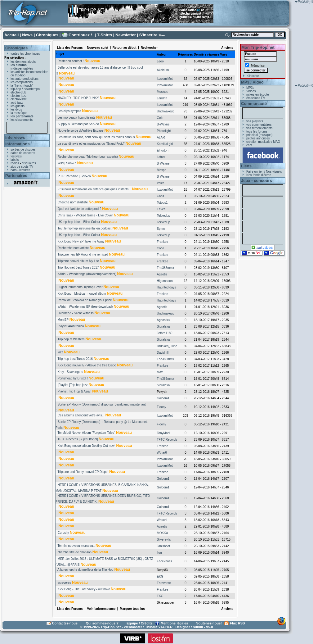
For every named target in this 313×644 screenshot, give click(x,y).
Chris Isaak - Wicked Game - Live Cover (85, 215)
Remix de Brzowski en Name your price (85, 300)
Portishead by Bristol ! (73, 378)
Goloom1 (163, 398)
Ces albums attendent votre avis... (81, 415)
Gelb (160, 118)
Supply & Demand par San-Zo (78, 124)
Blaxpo (162, 170)
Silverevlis (164, 540)
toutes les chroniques (25, 54)
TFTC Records (167, 440)
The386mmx (166, 268)
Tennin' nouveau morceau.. (76, 546)
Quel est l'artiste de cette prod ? (80, 209)
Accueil (11, 35)
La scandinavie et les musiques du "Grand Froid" (91, 144)
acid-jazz (17, 103)
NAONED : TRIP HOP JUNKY (78, 98)
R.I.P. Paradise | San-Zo (74, 176)
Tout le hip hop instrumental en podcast (84, 228)
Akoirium (163, 70)
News (27, 35)
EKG (160, 576)
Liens (246, 166)
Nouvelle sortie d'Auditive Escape (81, 131)
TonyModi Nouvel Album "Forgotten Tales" (86, 433)
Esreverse (164, 583)
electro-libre (19, 99)
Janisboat (164, 546)
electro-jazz (18, 96)
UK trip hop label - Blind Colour (79, 222)
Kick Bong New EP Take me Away (81, 241)
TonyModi (164, 433)
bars (13, 170)
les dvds (16, 109)
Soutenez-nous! (209, 623)
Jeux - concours (257, 181)
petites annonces (258, 138)
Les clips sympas (69, 111)
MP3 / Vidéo (252, 82)
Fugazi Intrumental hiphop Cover (80, 287)
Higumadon (165, 281)
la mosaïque (19, 113)
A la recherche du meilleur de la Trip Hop (85, 570)
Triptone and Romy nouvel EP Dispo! (83, 472)
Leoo (160, 61)
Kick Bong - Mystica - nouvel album (82, 294)
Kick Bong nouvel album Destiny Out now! (87, 446)
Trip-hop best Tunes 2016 (75, 359)
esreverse (65, 583)
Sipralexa (163, 327)
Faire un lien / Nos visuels (264, 172)
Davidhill (163, 353)
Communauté (254, 104)
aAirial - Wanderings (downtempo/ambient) (87, 274)
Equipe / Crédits (140, 623)
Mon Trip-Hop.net (258, 47)
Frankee (163, 242)
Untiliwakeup (166, 111)
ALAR (161, 137)
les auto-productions (25, 79)
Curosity (63, 533)
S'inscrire (148, 35)
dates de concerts (23, 153)
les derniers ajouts (23, 62)
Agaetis (162, 274)
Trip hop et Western (71, 339)
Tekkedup (164, 216)
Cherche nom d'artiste (73, 202)
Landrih (162, 98)
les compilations (22, 82)
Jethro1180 (165, 333)
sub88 (198, 627)
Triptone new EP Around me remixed (83, 254)
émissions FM (256, 98)
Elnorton (163, 150)
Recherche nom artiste (73, 248)
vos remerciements (259, 128)
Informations (18, 144)
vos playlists (255, 121)
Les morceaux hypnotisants (77, 118)
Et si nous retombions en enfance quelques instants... (94, 189)
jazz (60, 352)
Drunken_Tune (167, 346)
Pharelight (164, 131)
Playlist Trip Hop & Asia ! (75, 391)
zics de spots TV (22, 167)
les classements (22, 120)
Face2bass (165, 561)
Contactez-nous (65, 623)
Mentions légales (174, 623)
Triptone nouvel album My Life (78, 261)
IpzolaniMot (165, 79)
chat (249, 145)
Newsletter (126, 35)
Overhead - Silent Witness (76, 313)
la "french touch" (22, 86)
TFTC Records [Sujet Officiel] (78, 439)
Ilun (159, 553)
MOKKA (163, 533)
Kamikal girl (165, 144)
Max (160, 372)
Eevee (161, 209)
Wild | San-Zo (67, 163)
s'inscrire (253, 76)
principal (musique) (259, 135)
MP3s (250, 88)
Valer (161, 183)
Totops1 (162, 203)
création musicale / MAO (263, 142)
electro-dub (18, 92)
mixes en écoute (258, 95)
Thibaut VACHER (159, 627)
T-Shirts (105, 35)
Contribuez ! (80, 35)
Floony (162, 407)
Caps (161, 196)
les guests (18, 106)
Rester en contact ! (71, 61)
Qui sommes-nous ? (102, 623)
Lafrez (161, 157)
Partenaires (16, 176)
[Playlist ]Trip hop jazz (73, 385)
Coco (161, 248)
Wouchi (162, 520)
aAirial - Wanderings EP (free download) (85, 307)
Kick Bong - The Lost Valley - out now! (84, 589)
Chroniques (47, 35)
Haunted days (167, 287)
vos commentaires (259, 125)
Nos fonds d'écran (259, 175)
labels (15, 160)
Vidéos (251, 91)
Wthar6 (162, 453)
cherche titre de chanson (75, 552)
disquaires (29, 163)
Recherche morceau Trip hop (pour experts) (88, 157)
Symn (161, 229)
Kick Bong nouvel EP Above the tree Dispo (87, 365)
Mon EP (63, 320)
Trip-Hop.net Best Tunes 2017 (78, 268)
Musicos (163, 92)
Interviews (15, 137)
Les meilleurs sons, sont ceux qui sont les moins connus (96, 137)
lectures (25, 170)
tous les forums (257, 132)
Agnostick (164, 320)
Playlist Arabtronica (71, 326)
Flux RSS (237, 623)
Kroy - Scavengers (70, 372)
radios (15, 163)
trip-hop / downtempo (25, 89)
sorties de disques (23, 150)
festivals (16, 156)
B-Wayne (163, 124)
